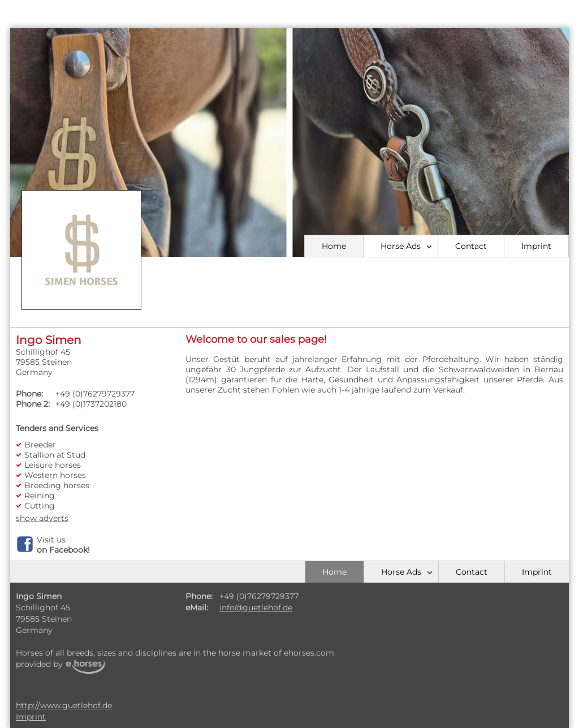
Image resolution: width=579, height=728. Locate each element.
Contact (471, 246)
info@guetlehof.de (256, 608)
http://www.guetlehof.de (64, 705)
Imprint (536, 246)
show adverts (42, 518)
